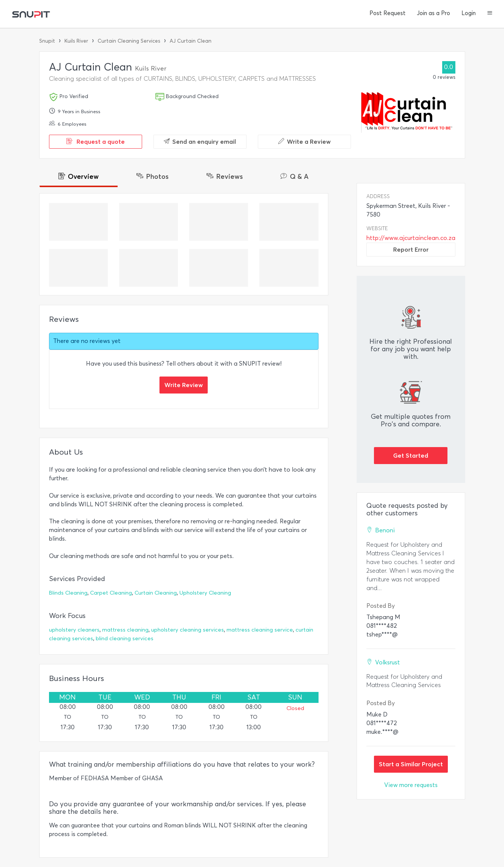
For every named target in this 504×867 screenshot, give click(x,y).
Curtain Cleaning (156, 593)
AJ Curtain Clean (191, 41)
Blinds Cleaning (68, 593)
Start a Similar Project (411, 764)
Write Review (184, 385)
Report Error (411, 249)
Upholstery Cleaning (205, 593)
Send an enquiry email (200, 141)
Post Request (388, 13)
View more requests (411, 785)
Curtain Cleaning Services (129, 41)
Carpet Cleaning (111, 593)
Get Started (411, 455)
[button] (490, 14)
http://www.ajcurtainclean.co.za (411, 238)
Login (469, 13)
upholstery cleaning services (188, 630)
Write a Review (304, 141)
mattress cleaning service (260, 630)
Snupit (47, 41)
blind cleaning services (125, 639)
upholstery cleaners (74, 630)
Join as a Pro (434, 13)
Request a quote (96, 141)
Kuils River (76, 41)
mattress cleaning (125, 630)
